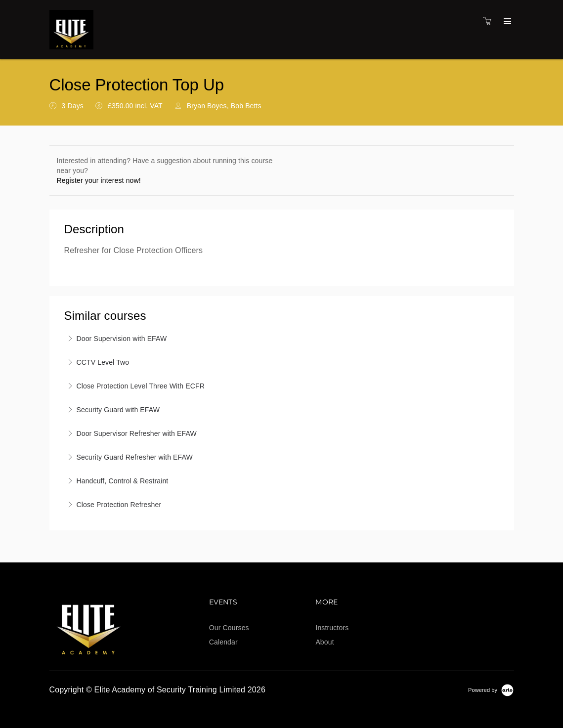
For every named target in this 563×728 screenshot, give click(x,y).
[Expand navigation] (506, 22)
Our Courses (229, 628)
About (325, 642)
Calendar (223, 642)
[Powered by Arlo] (491, 689)
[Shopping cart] (490, 21)
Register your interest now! (99, 180)
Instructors (332, 628)
